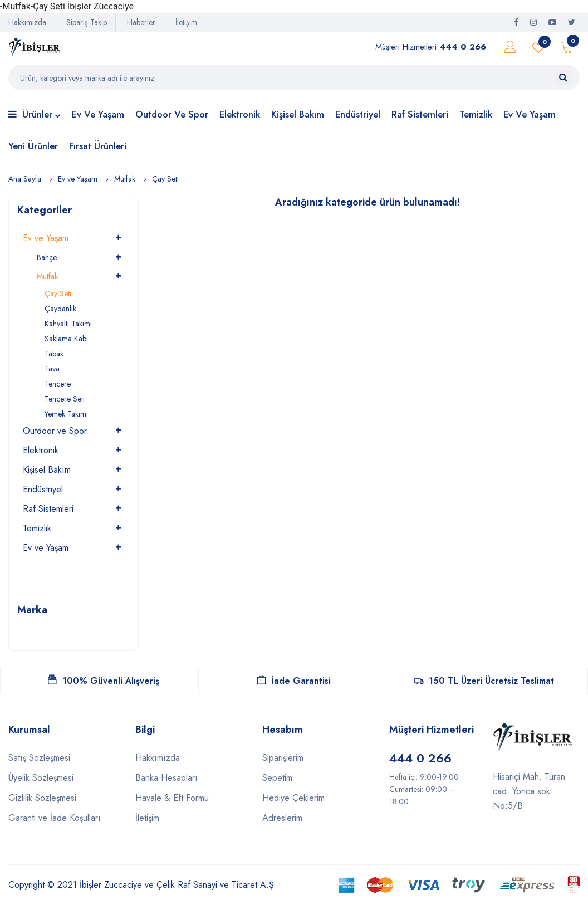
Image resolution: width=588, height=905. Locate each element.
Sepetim (277, 778)
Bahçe (47, 257)
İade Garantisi (294, 681)
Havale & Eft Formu (172, 798)
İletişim (186, 22)
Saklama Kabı (66, 339)
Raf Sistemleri (420, 114)
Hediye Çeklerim (293, 798)
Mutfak (125, 179)
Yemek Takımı (66, 414)
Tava (52, 369)
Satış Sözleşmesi (39, 758)
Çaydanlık (60, 309)
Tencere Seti (65, 399)
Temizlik (476, 114)
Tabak (54, 354)
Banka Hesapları (166, 778)
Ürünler (35, 115)
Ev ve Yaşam (98, 114)
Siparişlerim (283, 758)
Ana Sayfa (25, 179)
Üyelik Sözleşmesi (41, 778)
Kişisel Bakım (298, 114)
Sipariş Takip (87, 22)
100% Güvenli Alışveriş (104, 681)
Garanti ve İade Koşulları (55, 818)
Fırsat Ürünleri (98, 146)
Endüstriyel (358, 114)
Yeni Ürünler (33, 146)
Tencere (58, 384)
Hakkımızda (27, 22)
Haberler (141, 22)
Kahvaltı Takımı (68, 324)
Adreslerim (282, 818)
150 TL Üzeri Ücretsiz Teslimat (484, 681)
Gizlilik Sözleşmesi (42, 798)
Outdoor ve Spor (172, 114)
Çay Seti (165, 179)
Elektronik (240, 114)
